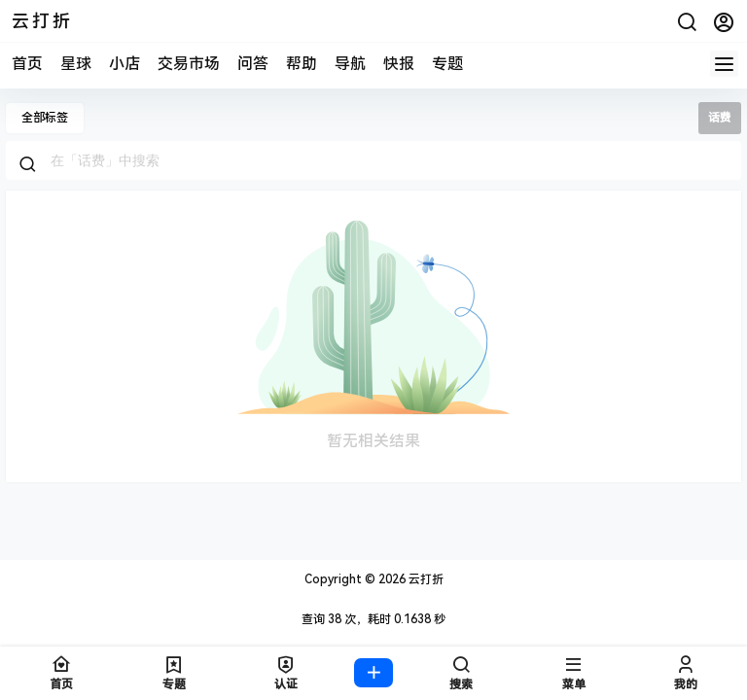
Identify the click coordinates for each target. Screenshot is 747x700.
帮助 (302, 64)
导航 (350, 64)
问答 (253, 64)
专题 (447, 64)
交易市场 (189, 64)
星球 (76, 64)
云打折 (425, 579)
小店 (124, 64)
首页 (27, 64)
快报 (399, 64)
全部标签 (45, 118)
